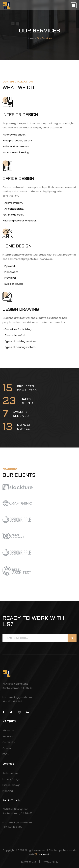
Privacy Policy (51, 862)
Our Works (9, 742)
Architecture (10, 773)
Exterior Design (11, 785)
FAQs (6, 754)
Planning (8, 791)
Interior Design (11, 779)
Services (8, 736)
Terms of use (28, 862)
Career (7, 748)
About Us (8, 730)
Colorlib (46, 854)
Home (31, 38)
